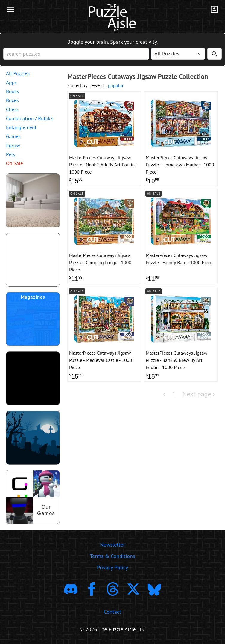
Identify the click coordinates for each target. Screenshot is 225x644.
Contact (113, 612)
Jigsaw (13, 145)
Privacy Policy (113, 567)
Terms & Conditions (112, 556)
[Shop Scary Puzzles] (33, 438)
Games (13, 136)
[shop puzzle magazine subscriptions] (33, 319)
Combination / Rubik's (30, 118)
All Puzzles (18, 73)
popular (116, 85)
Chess (12, 109)
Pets (10, 154)
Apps (11, 82)
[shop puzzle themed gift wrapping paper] (33, 260)
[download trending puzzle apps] (33, 378)
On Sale (15, 163)
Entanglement (21, 127)
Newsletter (113, 545)
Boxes (12, 100)
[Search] (215, 54)
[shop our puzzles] (33, 497)
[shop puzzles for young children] (33, 200)
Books (12, 91)
